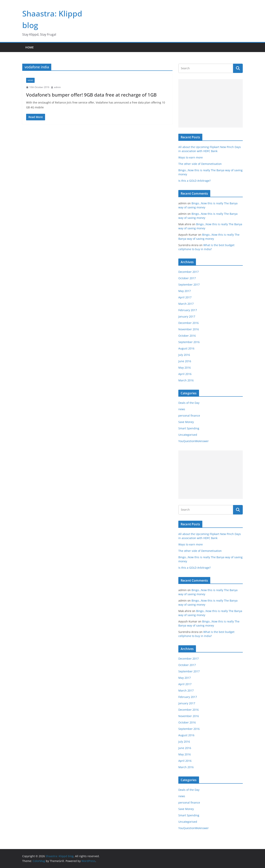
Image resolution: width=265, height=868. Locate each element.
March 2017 (186, 304)
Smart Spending (189, 428)
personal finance (189, 416)
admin (57, 87)
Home (29, 47)
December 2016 (188, 323)
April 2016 (185, 374)
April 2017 (185, 297)
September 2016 (189, 342)
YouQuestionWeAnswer (194, 441)
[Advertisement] (211, 103)
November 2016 (189, 329)
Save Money (186, 422)
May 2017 (185, 291)
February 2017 (188, 310)
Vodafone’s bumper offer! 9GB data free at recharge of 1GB (91, 95)
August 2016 (186, 348)
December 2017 (188, 272)
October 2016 (187, 336)
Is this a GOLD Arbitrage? (194, 181)
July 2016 (184, 355)
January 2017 (187, 316)
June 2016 (185, 361)
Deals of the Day (189, 403)
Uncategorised (188, 435)
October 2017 (187, 278)
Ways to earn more (191, 157)
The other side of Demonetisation (200, 164)
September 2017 (189, 285)
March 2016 (186, 380)
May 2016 (185, 368)
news (30, 80)
